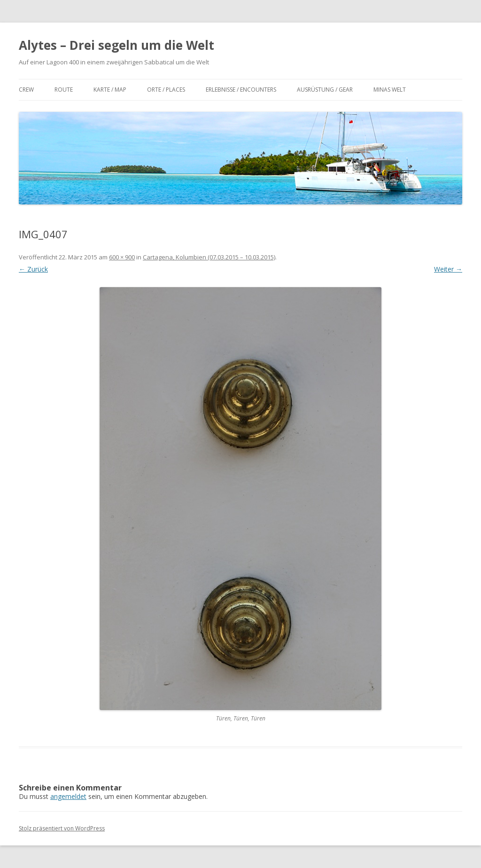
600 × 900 (122, 257)
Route (64, 90)
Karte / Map (110, 90)
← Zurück (33, 269)
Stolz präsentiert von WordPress (62, 828)
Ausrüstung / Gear (325, 90)
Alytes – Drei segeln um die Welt (116, 45)
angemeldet (68, 796)
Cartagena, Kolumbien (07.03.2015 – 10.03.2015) (209, 257)
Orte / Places (166, 90)
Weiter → (448, 269)
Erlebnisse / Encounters (241, 90)
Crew (26, 90)
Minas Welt (390, 90)
